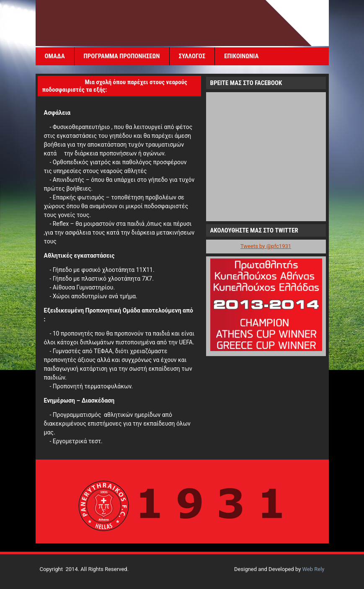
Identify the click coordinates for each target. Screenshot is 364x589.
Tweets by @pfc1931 (266, 246)
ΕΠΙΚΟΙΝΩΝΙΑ (241, 56)
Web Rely (314, 569)
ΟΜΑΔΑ (55, 56)
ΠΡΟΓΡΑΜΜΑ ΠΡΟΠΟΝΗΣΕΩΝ (122, 56)
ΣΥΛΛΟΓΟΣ (192, 56)
